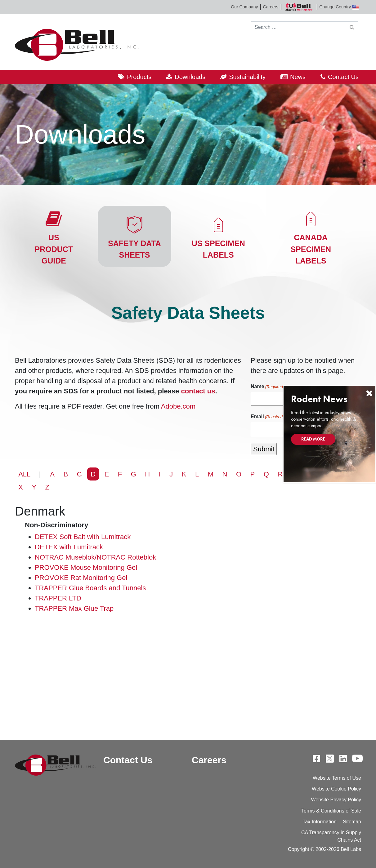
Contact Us (343, 77)
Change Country (339, 7)
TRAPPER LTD (58, 598)
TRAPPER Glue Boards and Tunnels (90, 588)
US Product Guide (54, 249)
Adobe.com (178, 406)
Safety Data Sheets (134, 249)
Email (267, 417)
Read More (313, 439)
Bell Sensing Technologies (299, 7)
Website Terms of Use (337, 778)
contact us (198, 391)
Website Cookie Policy (336, 789)
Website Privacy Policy (336, 800)
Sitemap (352, 822)
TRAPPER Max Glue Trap (74, 608)
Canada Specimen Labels (311, 249)
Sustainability (247, 77)
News (298, 77)
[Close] (369, 393)
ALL (24, 474)
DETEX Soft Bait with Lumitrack (83, 537)
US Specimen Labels (218, 249)
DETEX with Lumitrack (69, 547)
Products (139, 77)
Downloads (190, 77)
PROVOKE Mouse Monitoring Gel (86, 567)
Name (267, 387)
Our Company (244, 7)
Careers (271, 7)
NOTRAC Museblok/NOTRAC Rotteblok (95, 557)
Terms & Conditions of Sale (331, 811)
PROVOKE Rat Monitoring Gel (81, 578)
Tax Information (319, 822)
